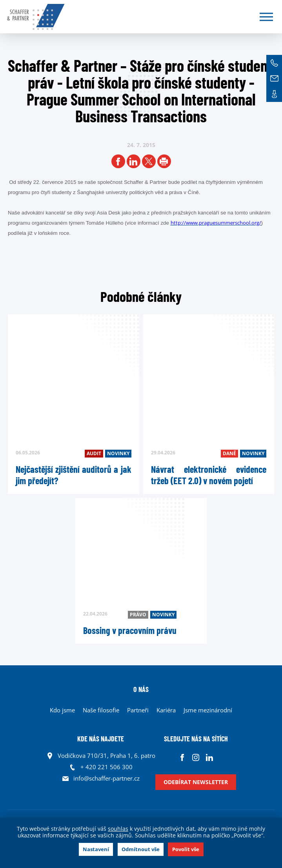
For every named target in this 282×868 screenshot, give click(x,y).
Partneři (138, 710)
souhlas (118, 829)
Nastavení (96, 849)
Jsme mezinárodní (208, 710)
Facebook (182, 758)
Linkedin (210, 758)
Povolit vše (186, 849)
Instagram (196, 758)
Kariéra (166, 710)
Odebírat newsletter (196, 782)
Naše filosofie (101, 710)
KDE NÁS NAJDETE (101, 739)
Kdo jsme (62, 710)
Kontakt (274, 94)
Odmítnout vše (141, 849)
